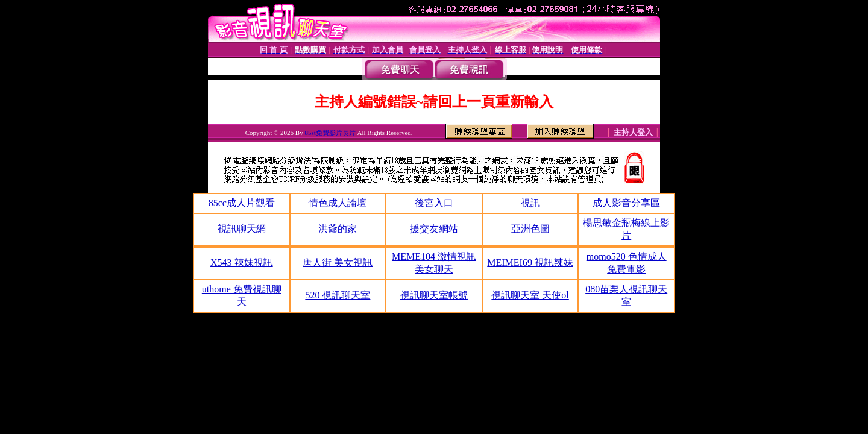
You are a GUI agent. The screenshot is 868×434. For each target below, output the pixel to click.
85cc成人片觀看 (242, 203)
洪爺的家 (338, 229)
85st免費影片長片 (331, 133)
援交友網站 (434, 229)
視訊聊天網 (242, 229)
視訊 (530, 203)
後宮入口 (434, 203)
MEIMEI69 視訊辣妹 (530, 263)
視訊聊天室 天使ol (530, 295)
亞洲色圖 (530, 229)
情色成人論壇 (338, 203)
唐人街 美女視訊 (338, 263)
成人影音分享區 (626, 203)
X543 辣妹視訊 (242, 263)
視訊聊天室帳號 (434, 295)
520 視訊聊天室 (338, 295)
